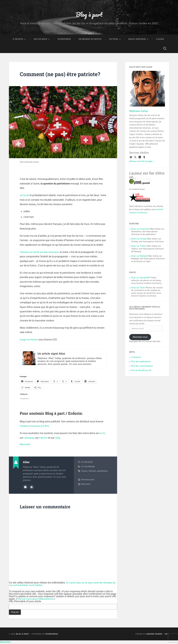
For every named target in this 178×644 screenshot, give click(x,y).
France (84, 472)
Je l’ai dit (25, 196)
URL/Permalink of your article (25, 602)
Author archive (25, 488)
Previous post (88, 480)
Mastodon (25, 445)
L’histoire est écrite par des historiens (40, 253)
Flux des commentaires (142, 367)
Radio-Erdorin (137, 40)
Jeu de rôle (40, 40)
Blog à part (89, 15)
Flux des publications (141, 362)
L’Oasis (160, 40)
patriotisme (102, 472)
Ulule (59, 439)
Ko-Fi (102, 434)
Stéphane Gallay (139, 112)
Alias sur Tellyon (139, 247)
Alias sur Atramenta (140, 230)
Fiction (114, 40)
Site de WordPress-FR (141, 371)
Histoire (92, 472)
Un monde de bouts (90, 40)
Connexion (136, 358)
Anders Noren (154, 635)
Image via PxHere (29, 340)
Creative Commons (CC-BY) (35, 427)
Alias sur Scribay (139, 240)
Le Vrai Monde (88, 467)
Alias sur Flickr (138, 288)
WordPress (64, 40)
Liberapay (29, 439)
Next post (86, 485)
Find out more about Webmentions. (37, 599)
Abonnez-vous (140, 338)
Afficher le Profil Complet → (142, 162)
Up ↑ (167, 635)
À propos (18, 40)
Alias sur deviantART (141, 278)
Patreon (44, 439)
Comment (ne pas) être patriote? (63, 75)
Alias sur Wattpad (139, 257)
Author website (32, 488)
